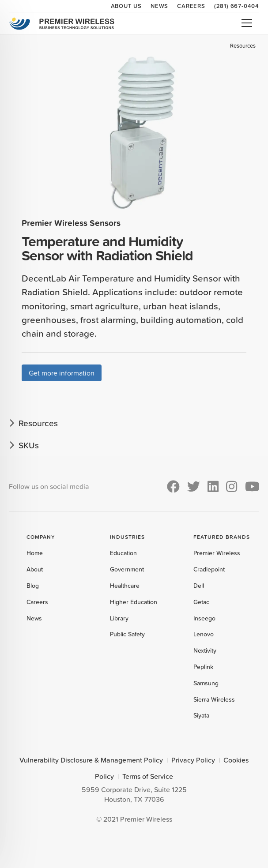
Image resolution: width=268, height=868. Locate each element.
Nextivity (205, 650)
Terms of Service (148, 776)
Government (127, 569)
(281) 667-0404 (237, 6)
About (35, 569)
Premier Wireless (217, 553)
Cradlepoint (209, 569)
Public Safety (127, 634)
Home (35, 553)
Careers (191, 6)
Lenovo (204, 634)
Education (123, 553)
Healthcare (125, 586)
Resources (243, 45)
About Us (126, 6)
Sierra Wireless (214, 699)
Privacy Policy (193, 760)
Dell (199, 586)
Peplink (203, 667)
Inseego (204, 618)
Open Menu (247, 23)
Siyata (201, 715)
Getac (201, 602)
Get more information (62, 373)
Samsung (206, 683)
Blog (33, 586)
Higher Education (134, 602)
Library (119, 618)
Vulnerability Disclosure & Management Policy (91, 760)
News (159, 6)
